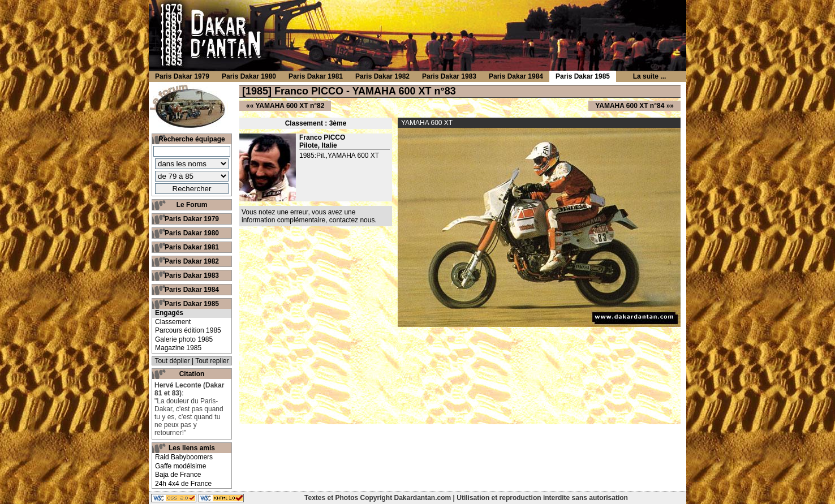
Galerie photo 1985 (184, 339)
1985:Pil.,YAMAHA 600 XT (339, 156)
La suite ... (650, 76)
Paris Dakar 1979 (192, 219)
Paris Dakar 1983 (192, 275)
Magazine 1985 (178, 348)
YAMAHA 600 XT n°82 (290, 106)
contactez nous (352, 220)
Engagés (169, 313)
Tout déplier (173, 361)
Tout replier (212, 361)
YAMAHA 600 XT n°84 (630, 106)
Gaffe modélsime (181, 466)
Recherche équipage (191, 139)
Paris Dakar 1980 (192, 233)
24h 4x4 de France (183, 484)
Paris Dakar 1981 (192, 247)
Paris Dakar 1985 (192, 304)
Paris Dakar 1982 (192, 261)
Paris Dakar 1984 (192, 290)
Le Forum (192, 205)
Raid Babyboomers (184, 457)
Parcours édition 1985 (188, 330)
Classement (173, 322)
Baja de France (178, 475)
